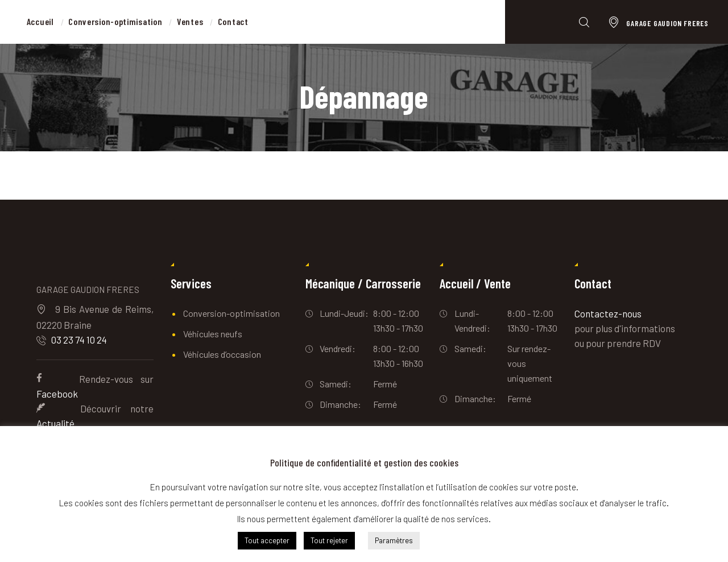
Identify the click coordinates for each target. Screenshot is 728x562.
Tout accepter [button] (267, 540)
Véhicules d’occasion (222, 354)
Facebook (57, 394)
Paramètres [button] (394, 540)
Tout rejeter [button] (329, 540)
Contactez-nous (608, 313)
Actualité (55, 423)
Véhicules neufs (213, 334)
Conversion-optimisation (231, 313)
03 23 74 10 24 (79, 340)
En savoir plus (460, 540)
